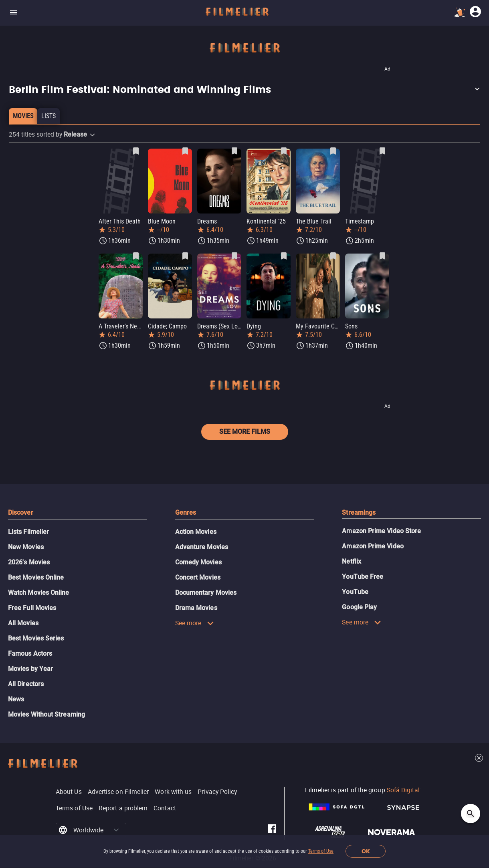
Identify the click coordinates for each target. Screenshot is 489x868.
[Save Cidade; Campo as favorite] (185, 256)
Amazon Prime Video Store (381, 531)
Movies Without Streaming (46, 714)
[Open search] (471, 814)
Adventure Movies (202, 547)
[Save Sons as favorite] (382, 256)
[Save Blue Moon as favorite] (185, 151)
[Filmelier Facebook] (272, 830)
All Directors (26, 684)
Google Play (359, 607)
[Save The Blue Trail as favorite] (333, 151)
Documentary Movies (206, 593)
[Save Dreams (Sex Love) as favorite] (234, 256)
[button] (244, 90)
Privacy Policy (217, 791)
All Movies (23, 623)
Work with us (173, 791)
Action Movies (196, 532)
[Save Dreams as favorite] (234, 151)
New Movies (26, 547)
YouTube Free (363, 577)
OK (366, 851)
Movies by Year (30, 669)
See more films (245, 432)
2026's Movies (29, 562)
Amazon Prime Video (373, 546)
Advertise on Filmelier (118, 791)
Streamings (359, 513)
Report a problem (123, 808)
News (16, 699)
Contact (165, 808)
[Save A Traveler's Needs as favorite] (136, 256)
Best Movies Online (36, 577)
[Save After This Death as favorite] (136, 151)
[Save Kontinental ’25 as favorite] (284, 151)
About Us (69, 791)
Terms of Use (321, 851)
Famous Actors (30, 654)
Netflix (352, 561)
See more (195, 623)
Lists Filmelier (28, 532)
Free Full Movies (32, 608)
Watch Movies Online (39, 593)
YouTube (355, 592)
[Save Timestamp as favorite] (382, 151)
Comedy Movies (198, 562)
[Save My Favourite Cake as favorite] (333, 256)
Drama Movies (196, 608)
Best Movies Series (36, 638)
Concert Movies (198, 577)
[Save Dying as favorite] (284, 256)
